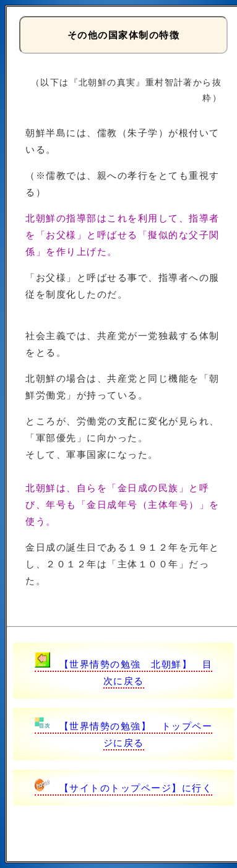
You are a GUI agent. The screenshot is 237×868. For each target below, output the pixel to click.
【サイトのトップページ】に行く (124, 788)
